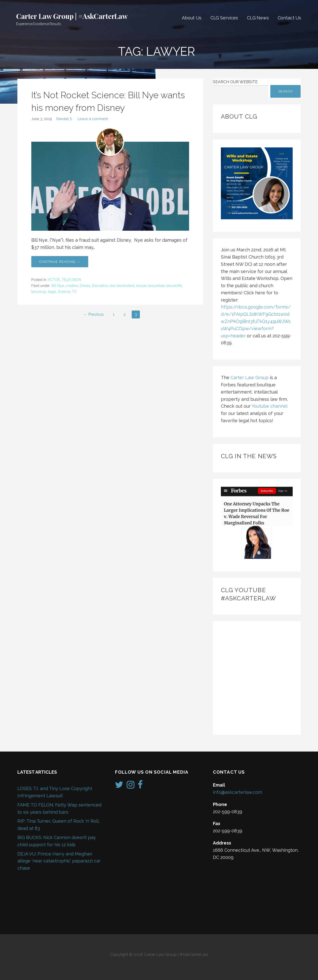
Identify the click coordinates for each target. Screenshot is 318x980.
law (112, 286)
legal (52, 292)
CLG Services (224, 18)
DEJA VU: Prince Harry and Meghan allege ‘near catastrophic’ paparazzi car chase (59, 861)
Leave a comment (93, 119)
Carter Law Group (250, 378)
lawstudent (125, 286)
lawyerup (39, 292)
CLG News (258, 18)
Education (100, 286)
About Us (192, 18)
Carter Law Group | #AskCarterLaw (72, 16)
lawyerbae (156, 286)
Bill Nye (58, 286)
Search (285, 91)
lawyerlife (174, 286)
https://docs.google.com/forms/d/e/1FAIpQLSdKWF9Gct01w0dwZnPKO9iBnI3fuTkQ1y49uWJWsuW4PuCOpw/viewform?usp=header (256, 321)
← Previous (94, 314)
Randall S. (65, 119)
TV (74, 292)
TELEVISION (71, 280)
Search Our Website (235, 82)
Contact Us (289, 18)
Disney (85, 286)
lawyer (141, 286)
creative (72, 286)
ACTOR (54, 280)
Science (64, 292)
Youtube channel (269, 406)
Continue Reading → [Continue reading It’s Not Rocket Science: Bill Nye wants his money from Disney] (60, 262)
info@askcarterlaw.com (238, 792)
